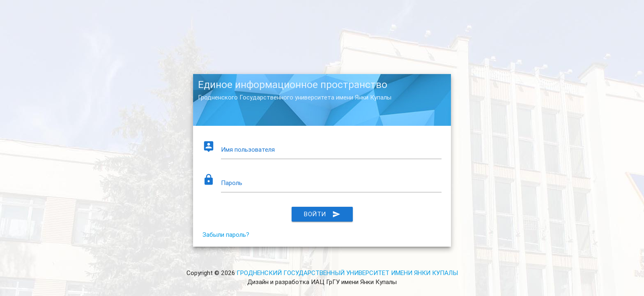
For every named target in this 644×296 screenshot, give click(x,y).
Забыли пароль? (226, 235)
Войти (322, 214)
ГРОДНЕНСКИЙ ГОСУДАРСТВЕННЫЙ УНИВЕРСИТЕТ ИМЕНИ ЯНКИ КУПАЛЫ (347, 273)
